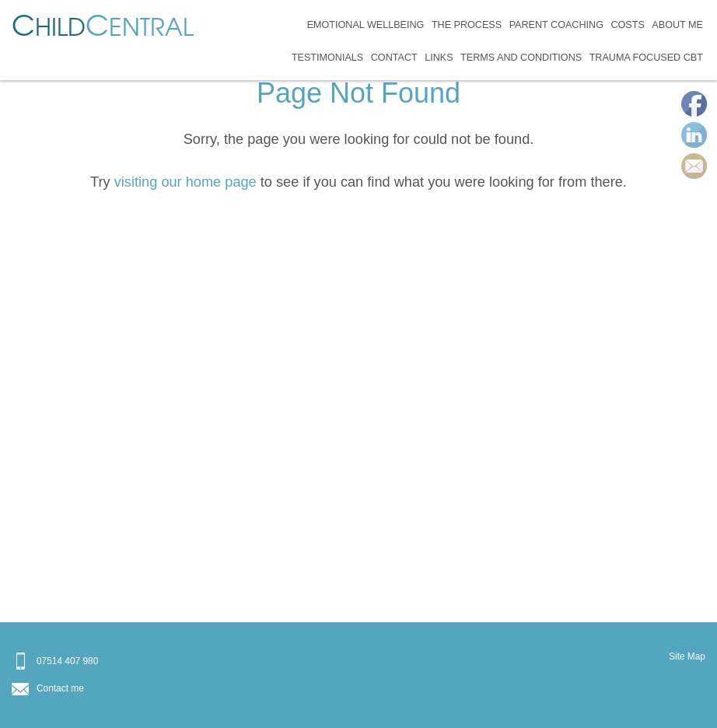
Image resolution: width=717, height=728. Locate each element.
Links (439, 58)
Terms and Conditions (521, 58)
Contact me (60, 688)
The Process (467, 25)
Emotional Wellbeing (366, 25)
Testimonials (327, 58)
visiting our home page (185, 182)
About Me (677, 25)
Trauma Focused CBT (646, 58)
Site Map (687, 656)
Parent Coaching (556, 25)
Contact (394, 58)
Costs (627, 25)
